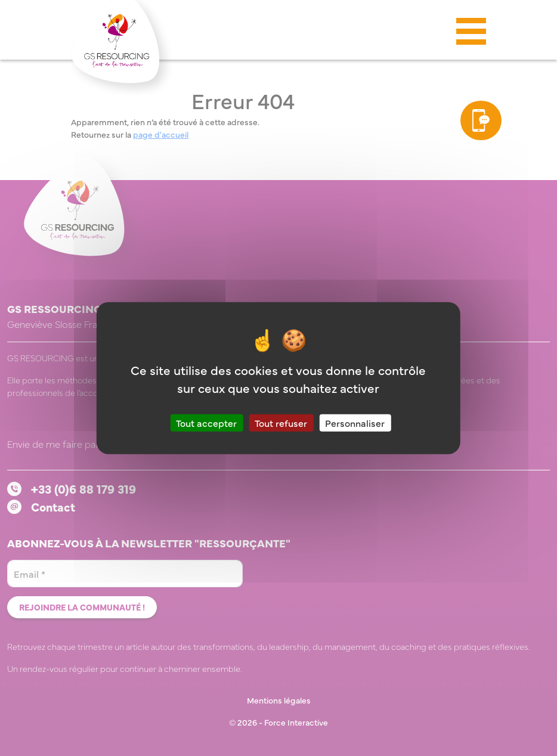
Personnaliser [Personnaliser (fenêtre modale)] (355, 422)
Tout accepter (206, 422)
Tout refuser (281, 422)
